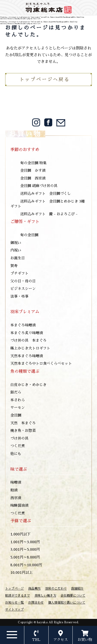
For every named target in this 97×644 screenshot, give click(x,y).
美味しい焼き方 (45, 596)
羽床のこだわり (56, 589)
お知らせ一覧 (14, 603)
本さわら (18, 400)
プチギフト (19, 273)
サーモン (18, 407)
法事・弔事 (19, 296)
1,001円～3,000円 (25, 542)
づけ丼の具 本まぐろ (28, 340)
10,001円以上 (21, 573)
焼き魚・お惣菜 (23, 431)
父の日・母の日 (23, 281)
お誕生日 (18, 258)
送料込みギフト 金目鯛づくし (46, 194)
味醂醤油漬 (19, 505)
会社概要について (73, 596)
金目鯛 (16, 415)
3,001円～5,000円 (25, 549)
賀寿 (14, 266)
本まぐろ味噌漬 (23, 325)
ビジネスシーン (23, 289)
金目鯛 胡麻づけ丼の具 (39, 186)
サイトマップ (14, 610)
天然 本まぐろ (23, 423)
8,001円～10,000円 (26, 565)
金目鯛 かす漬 (33, 170)
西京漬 (16, 498)
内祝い (16, 250)
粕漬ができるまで (18, 596)
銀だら (16, 392)
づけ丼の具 (19, 438)
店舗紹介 (77, 589)
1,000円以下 (20, 534)
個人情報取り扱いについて (67, 603)
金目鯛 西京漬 (33, 178)
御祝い (16, 243)
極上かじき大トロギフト (30, 348)
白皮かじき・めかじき (28, 385)
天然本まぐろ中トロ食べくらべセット (41, 363)
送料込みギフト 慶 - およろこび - (49, 214)
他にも (16, 454)
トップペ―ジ (14, 589)
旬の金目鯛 (29, 235)
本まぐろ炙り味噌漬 (27, 333)
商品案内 (34, 589)
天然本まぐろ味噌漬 (27, 356)
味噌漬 (16, 482)
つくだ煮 (18, 446)
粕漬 (14, 490)
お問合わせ (36, 603)
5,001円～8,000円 (25, 557)
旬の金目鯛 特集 (33, 163)
